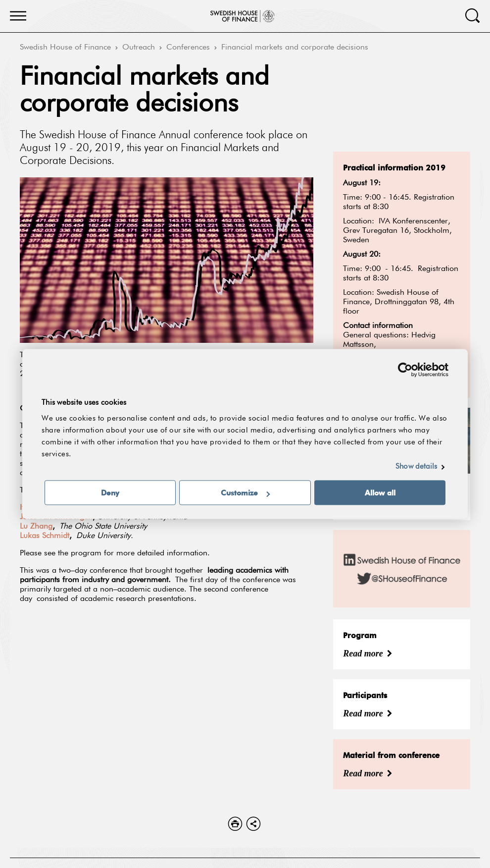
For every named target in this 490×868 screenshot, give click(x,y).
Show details (416, 467)
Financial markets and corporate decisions (295, 48)
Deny (110, 493)
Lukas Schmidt (45, 536)
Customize (245, 493)
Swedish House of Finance (65, 48)
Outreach (139, 48)
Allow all (380, 493)
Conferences (188, 48)
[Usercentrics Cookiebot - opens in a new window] (405, 370)
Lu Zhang (36, 527)
